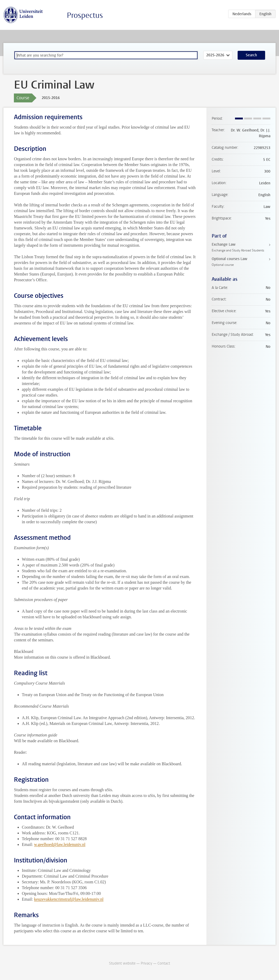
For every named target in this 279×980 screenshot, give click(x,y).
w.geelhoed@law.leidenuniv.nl (60, 844)
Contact (164, 963)
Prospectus (85, 15)
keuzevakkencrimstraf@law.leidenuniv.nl (69, 899)
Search (251, 55)
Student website (122, 963)
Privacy (146, 963)
